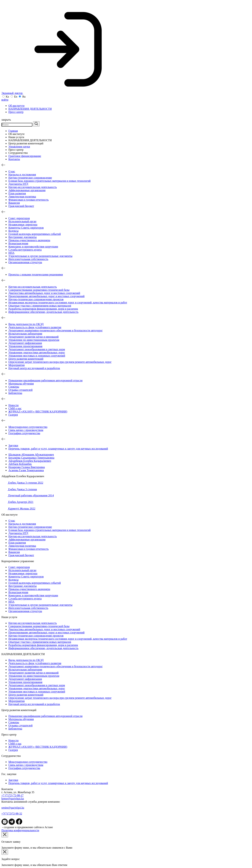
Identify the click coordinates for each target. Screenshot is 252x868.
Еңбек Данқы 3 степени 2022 (25, 483)
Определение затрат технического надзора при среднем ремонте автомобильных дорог (60, 362)
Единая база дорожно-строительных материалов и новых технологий (50, 181)
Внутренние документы (22, 237)
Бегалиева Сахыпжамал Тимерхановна (31, 458)
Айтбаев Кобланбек (20, 464)
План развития (17, 193)
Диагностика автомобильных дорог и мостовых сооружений (44, 293)
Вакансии (14, 203)
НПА (11, 253)
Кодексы (13, 231)
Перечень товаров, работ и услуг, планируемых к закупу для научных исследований (58, 449)
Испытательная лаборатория (25, 334)
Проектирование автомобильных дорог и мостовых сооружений (46, 296)
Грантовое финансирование (25, 156)
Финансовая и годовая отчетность (29, 200)
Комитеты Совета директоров (26, 228)
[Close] (5, 835)
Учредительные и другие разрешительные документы (40, 256)
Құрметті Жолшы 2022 (21, 509)
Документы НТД (18, 184)
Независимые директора (23, 225)
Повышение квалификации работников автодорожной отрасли (45, 380)
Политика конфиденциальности (20, 830)
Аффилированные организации (27, 190)
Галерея (13, 415)
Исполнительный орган (22, 221)
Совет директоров (19, 218)
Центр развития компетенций (26, 143)
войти (5, 100)
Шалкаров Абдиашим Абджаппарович (31, 455)
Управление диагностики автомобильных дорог (37, 352)
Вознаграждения (18, 243)
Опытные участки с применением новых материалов (40, 306)
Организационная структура (25, 262)
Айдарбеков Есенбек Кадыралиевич (30, 461)
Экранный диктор (57, 93)
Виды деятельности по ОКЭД (26, 324)
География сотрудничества (24, 433)
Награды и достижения (22, 175)
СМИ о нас (15, 408)
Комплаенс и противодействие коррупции (33, 247)
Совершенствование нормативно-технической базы (39, 290)
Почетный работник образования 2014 (31, 495)
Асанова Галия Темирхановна (26, 470)
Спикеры (14, 387)
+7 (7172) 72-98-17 (12, 795)
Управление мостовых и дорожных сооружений (37, 356)
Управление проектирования (25, 346)
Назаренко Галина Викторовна (27, 467)
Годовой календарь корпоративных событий (35, 234)
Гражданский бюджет (21, 206)
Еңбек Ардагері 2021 (20, 502)
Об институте (16, 106)
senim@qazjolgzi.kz (13, 808)
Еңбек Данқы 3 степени (22, 489)
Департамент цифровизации (25, 343)
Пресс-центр (16, 112)
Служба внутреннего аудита (25, 250)
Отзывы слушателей (20, 390)
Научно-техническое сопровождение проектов (36, 299)
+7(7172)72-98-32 (12, 814)
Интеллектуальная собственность (28, 259)
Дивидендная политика (22, 197)
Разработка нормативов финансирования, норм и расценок (43, 309)
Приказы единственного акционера (29, 240)
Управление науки (19, 147)
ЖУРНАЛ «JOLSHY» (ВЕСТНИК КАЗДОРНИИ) (38, 412)
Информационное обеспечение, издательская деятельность (43, 312)
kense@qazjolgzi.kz (13, 799)
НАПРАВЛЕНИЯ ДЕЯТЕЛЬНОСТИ (30, 109)
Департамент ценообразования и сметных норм (37, 349)
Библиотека (15, 393)
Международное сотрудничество (28, 427)
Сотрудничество (18, 153)
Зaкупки (13, 445)
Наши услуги (16, 137)
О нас (12, 171)
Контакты (14, 159)
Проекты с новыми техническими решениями (36, 275)
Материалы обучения (21, 384)
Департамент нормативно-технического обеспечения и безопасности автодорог (56, 330)
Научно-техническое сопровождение (30, 178)
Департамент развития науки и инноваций (34, 337)
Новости (13, 405)
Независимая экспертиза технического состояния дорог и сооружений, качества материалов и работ (68, 302)
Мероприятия (17, 365)
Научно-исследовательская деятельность (33, 187)
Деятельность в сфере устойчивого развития (35, 327)
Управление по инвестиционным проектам (34, 340)
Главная (13, 131)
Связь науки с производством (26, 430)
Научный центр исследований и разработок (34, 368)
